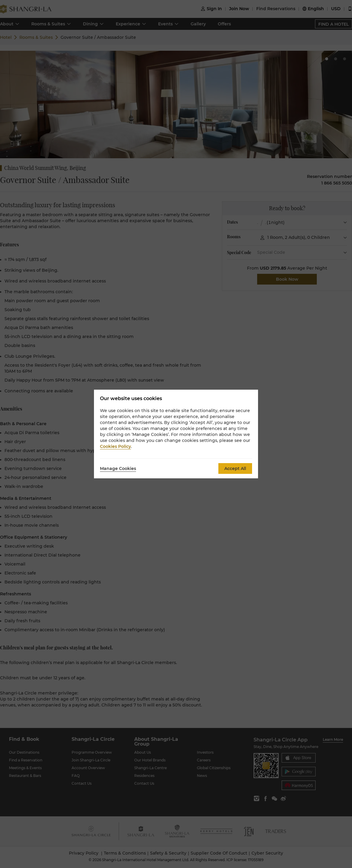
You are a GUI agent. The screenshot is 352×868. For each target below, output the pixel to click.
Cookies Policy (115, 446)
